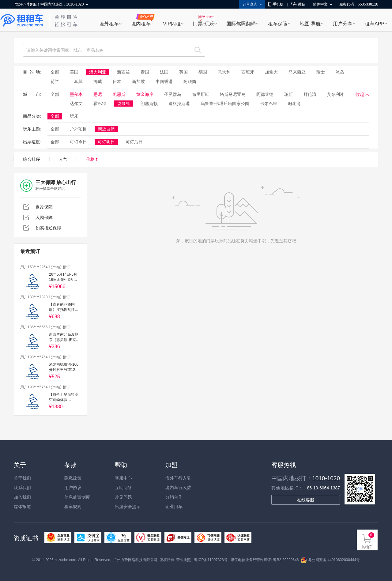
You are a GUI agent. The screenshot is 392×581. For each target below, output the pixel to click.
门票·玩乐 (203, 24)
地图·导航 (310, 24)
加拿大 (271, 72)
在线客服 (306, 500)
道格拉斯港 (179, 104)
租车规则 (73, 507)
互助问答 (123, 488)
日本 (117, 81)
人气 (63, 159)
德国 (203, 72)
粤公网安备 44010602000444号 (330, 560)
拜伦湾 (310, 94)
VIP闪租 (172, 24)
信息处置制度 (77, 497)
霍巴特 (100, 104)
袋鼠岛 (123, 104)
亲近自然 (106, 129)
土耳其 (76, 81)
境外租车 (109, 24)
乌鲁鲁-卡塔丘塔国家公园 (225, 104)
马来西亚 (297, 72)
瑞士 (321, 72)
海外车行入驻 (178, 478)
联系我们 (22, 488)
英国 (183, 72)
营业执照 (183, 560)
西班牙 (248, 72)
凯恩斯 (119, 94)
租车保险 (278, 24)
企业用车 (174, 507)
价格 (92, 159)
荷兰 (55, 81)
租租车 (22, 21)
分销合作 (174, 497)
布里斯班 (201, 94)
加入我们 (22, 497)
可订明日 (106, 142)
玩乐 (74, 116)
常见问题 (123, 497)
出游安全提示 (128, 507)
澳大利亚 (98, 72)
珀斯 (288, 94)
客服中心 (123, 478)
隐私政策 (73, 478)
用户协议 (73, 488)
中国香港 (164, 81)
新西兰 (123, 72)
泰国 (145, 72)
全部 (55, 72)
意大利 (224, 72)
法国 (164, 72)
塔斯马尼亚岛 (233, 94)
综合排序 (32, 159)
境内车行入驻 (178, 488)
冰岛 (340, 72)
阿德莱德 (265, 94)
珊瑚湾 (294, 104)
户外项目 (78, 129)
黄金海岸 (145, 94)
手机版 (276, 4)
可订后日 (134, 142)
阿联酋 (190, 81)
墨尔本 (76, 94)
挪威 (98, 81)
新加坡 (138, 81)
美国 (74, 72)
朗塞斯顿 (149, 104)
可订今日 (78, 142)
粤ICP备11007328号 (211, 560)
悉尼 (98, 94)
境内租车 (141, 24)
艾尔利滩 (336, 94)
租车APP (375, 24)
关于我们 (22, 478)
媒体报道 (22, 507)
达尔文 (76, 104)
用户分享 (343, 24)
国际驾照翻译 (241, 24)
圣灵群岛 (173, 94)
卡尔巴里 (269, 104)
